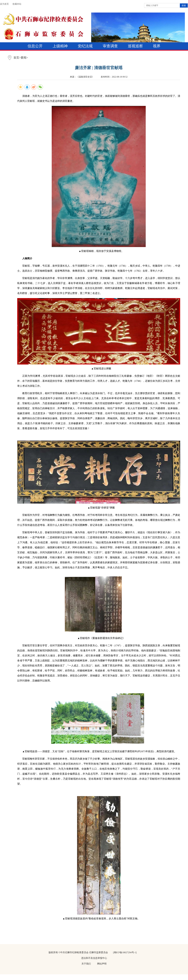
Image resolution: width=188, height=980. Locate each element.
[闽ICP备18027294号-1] (125, 952)
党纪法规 (85, 46)
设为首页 (4, 4)
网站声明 (102, 964)
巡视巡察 (135, 46)
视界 (157, 46)
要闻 (23, 58)
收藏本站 (17, 4)
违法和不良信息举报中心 (94, 958)
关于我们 (86, 964)
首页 (16, 58)
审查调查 (110, 46)
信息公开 (35, 46)
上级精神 (60, 46)
